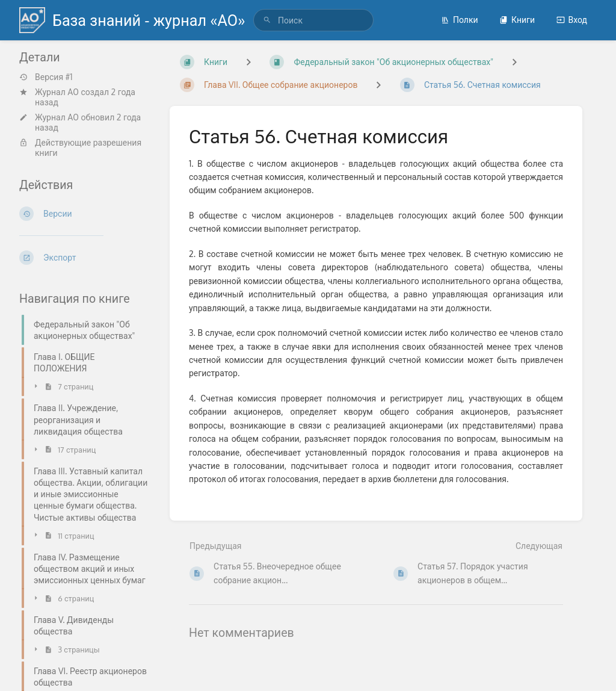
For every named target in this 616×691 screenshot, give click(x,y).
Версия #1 (46, 77)
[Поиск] (267, 20)
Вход (572, 20)
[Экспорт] (85, 258)
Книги (517, 20)
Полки (460, 20)
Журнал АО (57, 92)
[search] (313, 20)
